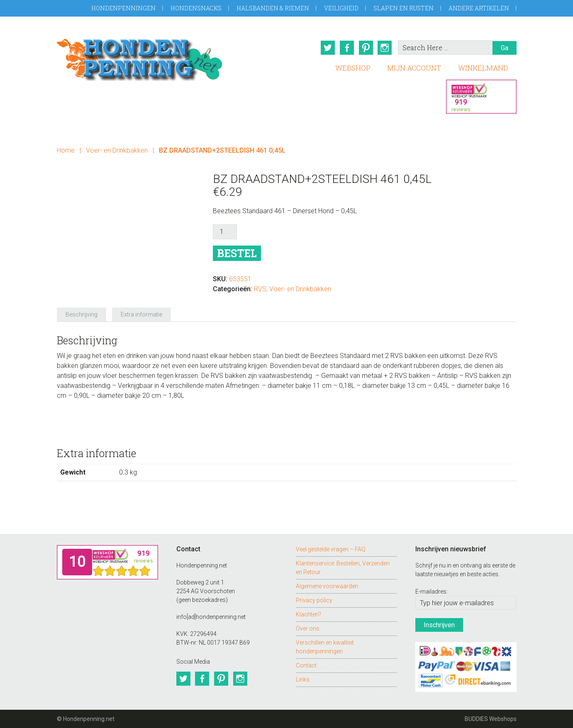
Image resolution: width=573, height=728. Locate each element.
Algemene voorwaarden (327, 586)
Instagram (385, 48)
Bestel (237, 253)
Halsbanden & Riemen (273, 8)
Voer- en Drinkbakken (117, 150)
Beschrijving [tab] (82, 314)
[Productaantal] (225, 232)
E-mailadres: (432, 592)
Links (303, 679)
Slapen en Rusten (404, 8)
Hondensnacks (196, 8)
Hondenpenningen (123, 8)
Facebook (347, 48)
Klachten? (308, 614)
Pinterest (366, 48)
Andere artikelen (479, 8)
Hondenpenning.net (140, 57)
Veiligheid (341, 8)
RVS (260, 289)
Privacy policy (314, 600)
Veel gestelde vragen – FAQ (331, 549)
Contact (306, 665)
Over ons (308, 628)
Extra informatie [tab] (141, 314)
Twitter (328, 48)
